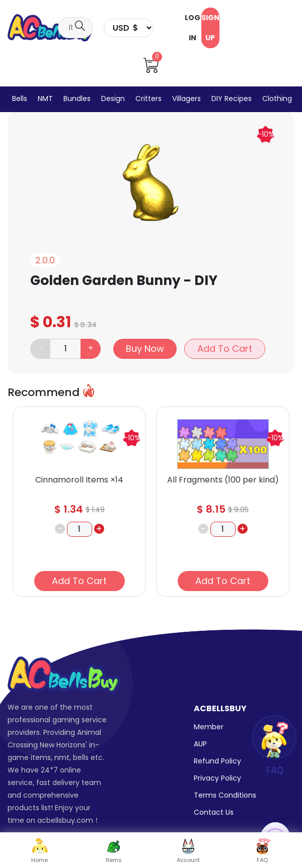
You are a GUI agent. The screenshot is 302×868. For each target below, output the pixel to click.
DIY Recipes (232, 99)
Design (113, 99)
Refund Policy (217, 761)
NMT (45, 99)
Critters (148, 99)
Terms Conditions (225, 795)
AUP (200, 744)
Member (209, 727)
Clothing (277, 99)
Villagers (186, 99)
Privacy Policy (217, 778)
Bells (20, 99)
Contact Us (214, 812)
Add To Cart (225, 349)
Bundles (77, 99)
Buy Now (145, 349)
